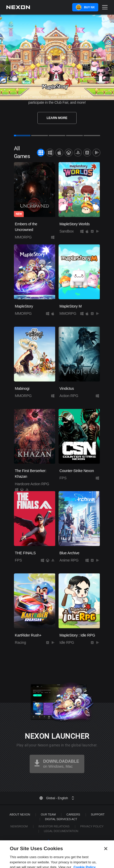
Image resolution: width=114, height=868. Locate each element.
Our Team (48, 814)
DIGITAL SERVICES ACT (61, 819)
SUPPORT (98, 814)
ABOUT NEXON (20, 814)
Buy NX (89, 7)
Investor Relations (54, 826)
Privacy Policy (92, 826)
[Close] (106, 855)
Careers (73, 814)
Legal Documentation (61, 831)
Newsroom (19, 826)
